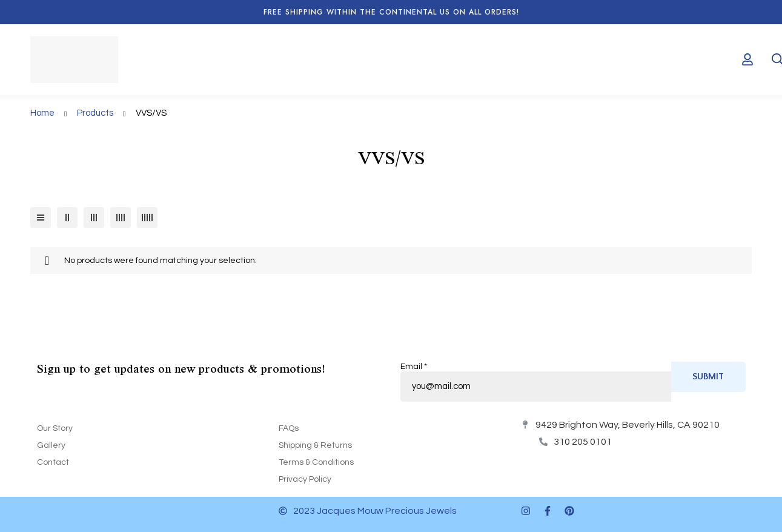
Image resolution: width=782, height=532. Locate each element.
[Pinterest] (569, 511)
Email (414, 367)
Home (42, 113)
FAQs (289, 428)
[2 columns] (67, 218)
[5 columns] (147, 218)
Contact (53, 462)
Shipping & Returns (315, 445)
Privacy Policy (305, 479)
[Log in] (747, 59)
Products (95, 113)
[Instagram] (526, 511)
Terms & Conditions (316, 462)
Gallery (51, 445)
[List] (41, 218)
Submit (708, 377)
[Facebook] (548, 511)
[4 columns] (121, 218)
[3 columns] (94, 218)
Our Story (55, 428)
